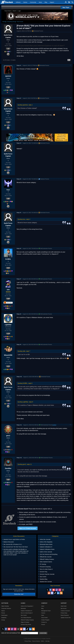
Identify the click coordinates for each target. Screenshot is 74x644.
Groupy (3, 620)
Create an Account (65, 611)
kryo (8, 190)
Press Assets (44, 618)
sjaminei (8, 76)
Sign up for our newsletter (11, 633)
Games (25, 2)
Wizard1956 (8, 355)
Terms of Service (36, 641)
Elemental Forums (38, 31)
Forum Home (8, 11)
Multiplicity (4, 618)
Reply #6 (19, 248)
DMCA (43, 641)
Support (52, 2)
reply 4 (28, 219)
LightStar (8, 325)
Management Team (46, 611)
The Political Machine (26, 618)
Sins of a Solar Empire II (27, 613)
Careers (43, 613)
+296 (8, 447)
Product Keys (64, 613)
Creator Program (45, 620)
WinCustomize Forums (45, 248)
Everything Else (11, 22)
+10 (8, 48)
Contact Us (44, 622)
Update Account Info (66, 618)
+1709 (8, 333)
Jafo (8, 290)
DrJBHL (8, 259)
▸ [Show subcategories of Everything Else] (15, 22)
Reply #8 (19, 314)
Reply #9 (19, 344)
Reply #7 (19, 279)
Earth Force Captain (8, 36)
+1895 (8, 298)
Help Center (64, 606)
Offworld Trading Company (27, 620)
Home (4, 22)
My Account (64, 608)
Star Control (24, 615)
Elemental (23, 608)
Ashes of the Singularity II (27, 606)
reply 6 (30, 383)
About (43, 606)
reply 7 (28, 351)
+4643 (8, 268)
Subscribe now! (19, 594)
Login (19, 11)
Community (33, 2)
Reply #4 (19, 179)
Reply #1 (19, 65)
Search (14, 11)
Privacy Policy (28, 641)
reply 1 (31, 105)
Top (70, 65)
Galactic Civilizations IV (26, 611)
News (40, 2)
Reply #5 (19, 213)
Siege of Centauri (25, 622)
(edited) (54, 425)
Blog (46, 2)
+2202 (8, 366)
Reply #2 (19, 98)
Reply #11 (19, 425)
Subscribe (43, 633)
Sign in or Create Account (28, 528)
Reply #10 (19, 377)
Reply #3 (19, 143)
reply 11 (29, 464)
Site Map (47, 641)
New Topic (66, 7)
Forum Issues (20, 22)
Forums (43, 625)
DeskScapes (4, 615)
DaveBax (8, 468)
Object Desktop (5, 606)
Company (44, 603)
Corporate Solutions (6, 608)
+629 (8, 479)
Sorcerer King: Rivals (26, 625)
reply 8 (31, 402)
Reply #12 (19, 458)
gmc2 (8, 436)
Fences (3, 613)
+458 (8, 198)
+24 (8, 87)
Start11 (3, 611)
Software (18, 2)
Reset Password (65, 615)
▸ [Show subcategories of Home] (6, 22)
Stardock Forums (44, 179)
